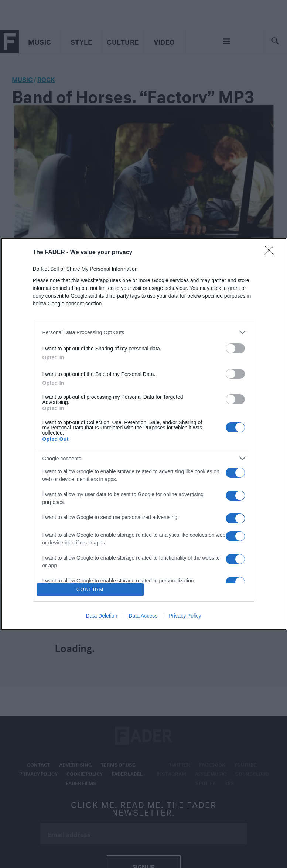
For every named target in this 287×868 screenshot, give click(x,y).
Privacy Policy (185, 616)
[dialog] (144, 434)
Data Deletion (102, 616)
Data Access (143, 616)
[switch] (235, 348)
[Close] (271, 253)
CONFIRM (90, 589)
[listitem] (144, 332)
